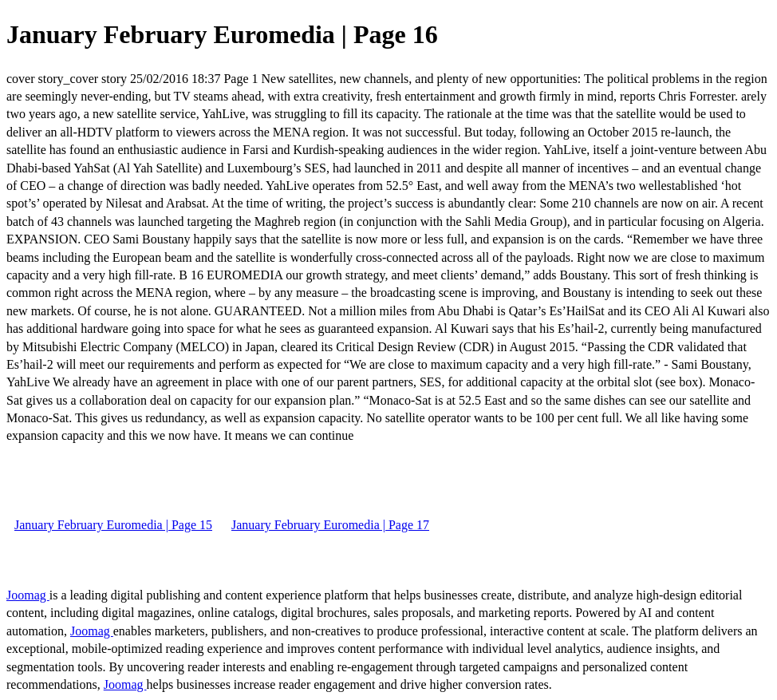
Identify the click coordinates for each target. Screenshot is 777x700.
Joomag (28, 595)
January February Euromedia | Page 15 (113, 525)
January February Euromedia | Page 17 (330, 525)
